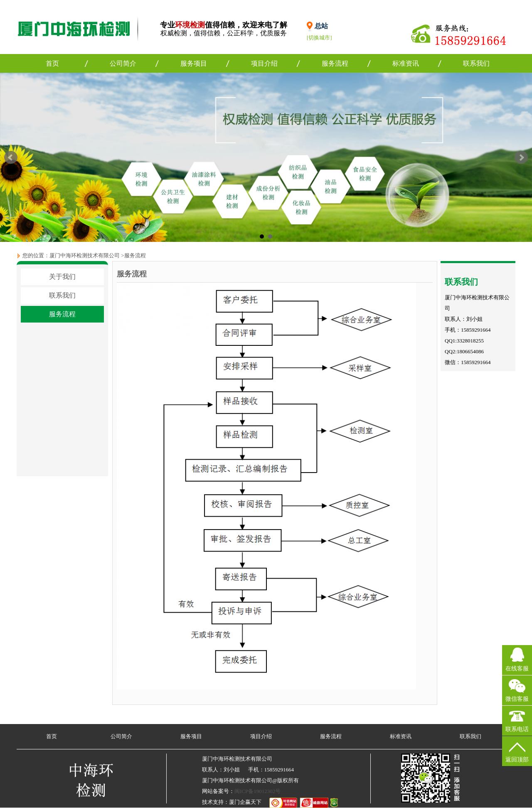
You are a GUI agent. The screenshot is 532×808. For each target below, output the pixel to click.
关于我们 (62, 277)
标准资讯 (406, 63)
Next (521, 158)
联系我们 (476, 63)
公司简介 (123, 63)
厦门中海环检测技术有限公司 (85, 255)
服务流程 (335, 63)
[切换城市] (319, 38)
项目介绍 (264, 63)
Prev (11, 158)
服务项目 (194, 63)
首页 (52, 63)
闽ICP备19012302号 (257, 791)
